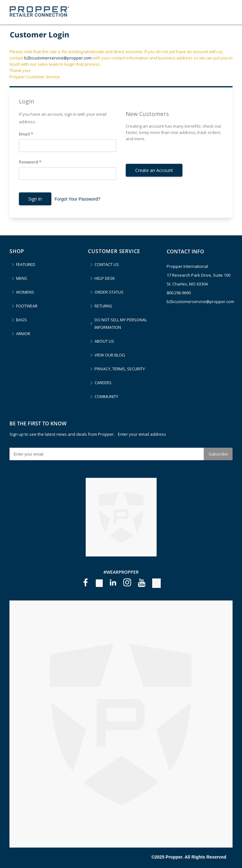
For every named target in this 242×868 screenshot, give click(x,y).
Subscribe (218, 454)
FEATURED (26, 264)
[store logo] (39, 12)
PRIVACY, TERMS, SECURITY (120, 369)
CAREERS (103, 383)
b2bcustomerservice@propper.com (58, 58)
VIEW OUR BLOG (110, 355)
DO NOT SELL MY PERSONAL (121, 324)
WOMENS (25, 292)
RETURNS (103, 306)
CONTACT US (107, 264)
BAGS (21, 320)
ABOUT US (104, 341)
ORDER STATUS (109, 292)
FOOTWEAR (27, 306)
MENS (22, 278)
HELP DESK (105, 278)
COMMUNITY (106, 396)
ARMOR (23, 334)
